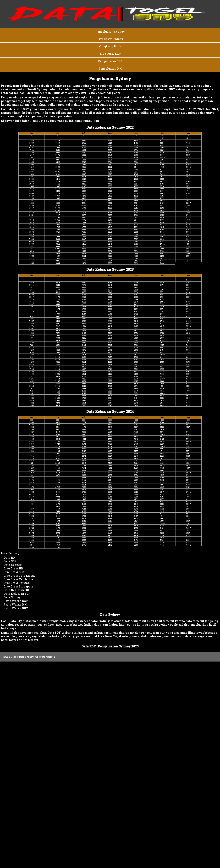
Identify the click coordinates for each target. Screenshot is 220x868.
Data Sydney (13, 565)
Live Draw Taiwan (17, 583)
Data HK (10, 558)
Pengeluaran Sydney (110, 79)
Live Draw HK (13, 568)
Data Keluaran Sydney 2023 (110, 269)
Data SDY (89, 646)
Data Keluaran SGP (17, 594)
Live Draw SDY (14, 572)
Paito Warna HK (15, 604)
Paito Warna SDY (16, 608)
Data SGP (10, 561)
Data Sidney (12, 597)
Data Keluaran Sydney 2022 (110, 127)
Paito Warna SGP (16, 601)
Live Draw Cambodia (18, 579)
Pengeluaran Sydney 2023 (118, 646)
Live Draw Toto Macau (20, 576)
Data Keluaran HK (16, 590)
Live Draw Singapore (18, 586)
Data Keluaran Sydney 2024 (110, 411)
